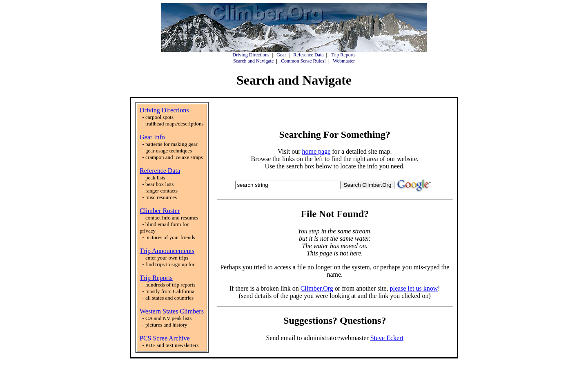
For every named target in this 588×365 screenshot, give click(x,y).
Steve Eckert (387, 338)
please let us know (414, 288)
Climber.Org (317, 288)
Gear (281, 55)
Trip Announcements (167, 251)
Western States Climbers (172, 311)
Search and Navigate (253, 61)
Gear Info (152, 137)
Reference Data (308, 55)
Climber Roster (160, 211)
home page (316, 151)
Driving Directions (251, 55)
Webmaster (344, 61)
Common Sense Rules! (303, 61)
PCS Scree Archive (165, 338)
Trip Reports (343, 55)
